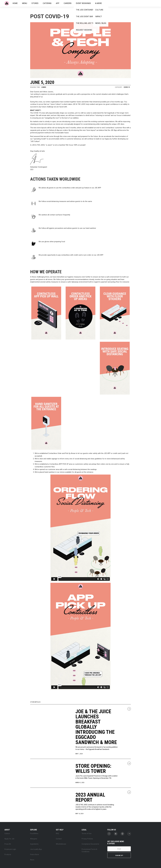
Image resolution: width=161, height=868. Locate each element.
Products (8, 854)
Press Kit (8, 844)
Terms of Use (87, 833)
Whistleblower (61, 844)
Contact (59, 839)
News (32, 860)
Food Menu (34, 833)
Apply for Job (9, 839)
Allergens (34, 839)
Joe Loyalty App (36, 849)
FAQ (57, 833)
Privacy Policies (87, 839)
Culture (7, 833)
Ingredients (34, 844)
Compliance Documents (90, 844)
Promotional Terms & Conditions (89, 850)
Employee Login (10, 849)
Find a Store (35, 854)
